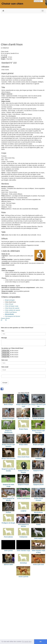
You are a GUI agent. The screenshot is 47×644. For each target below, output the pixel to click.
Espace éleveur (5, 318)
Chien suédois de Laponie (13, 310)
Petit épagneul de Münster (13, 316)
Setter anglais (38, 538)
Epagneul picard (38, 484)
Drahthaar (38, 458)
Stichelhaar (23, 563)
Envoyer (5, 383)
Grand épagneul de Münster (9, 499)
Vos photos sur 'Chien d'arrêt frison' (12, 348)
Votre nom (5, 360)
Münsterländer (38, 512)
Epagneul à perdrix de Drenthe (8, 470)
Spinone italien (8, 564)
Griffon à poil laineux (11, 312)
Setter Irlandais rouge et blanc (38, 551)
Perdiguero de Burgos (9, 523)
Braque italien (23, 444)
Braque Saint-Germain (8, 458)
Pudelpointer (23, 537)
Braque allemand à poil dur (38, 405)
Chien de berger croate (12, 306)
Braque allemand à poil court (23, 405)
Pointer (38, 524)
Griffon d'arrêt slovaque (38, 499)
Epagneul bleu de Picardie (23, 471)
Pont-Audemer (8, 537)
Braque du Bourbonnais (8, 431)
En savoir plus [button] (27, 642)
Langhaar (23, 511)
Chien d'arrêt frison (23, 457)
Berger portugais (10, 300)
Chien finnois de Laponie (12, 308)
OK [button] (41, 642)
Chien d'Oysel (9, 304)
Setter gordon (8, 551)
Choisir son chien (12, 4)
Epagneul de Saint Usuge (8, 485)
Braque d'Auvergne (9, 418)
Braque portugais (38, 444)
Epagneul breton (38, 471)
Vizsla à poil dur (23, 577)
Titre (3, 331)
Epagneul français (23, 484)
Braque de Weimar (38, 418)
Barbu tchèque (8, 404)
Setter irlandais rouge (23, 551)
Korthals (9, 512)
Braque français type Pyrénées (9, 445)
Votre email (5, 367)
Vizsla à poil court (38, 564)
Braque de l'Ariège (23, 418)
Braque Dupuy (23, 429)
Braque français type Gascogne (38, 431)
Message (4, 338)
